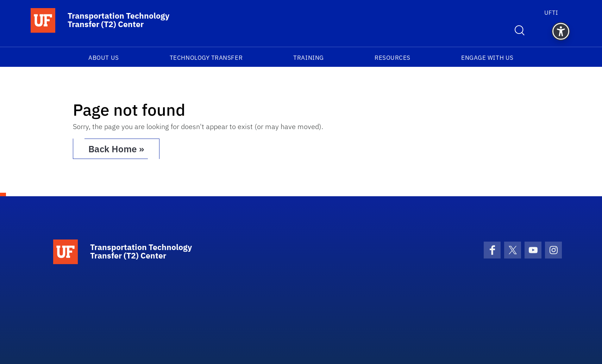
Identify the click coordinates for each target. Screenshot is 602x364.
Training (308, 58)
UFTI (551, 13)
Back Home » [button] (116, 149)
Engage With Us (487, 58)
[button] (561, 31)
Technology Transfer (206, 58)
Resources (393, 58)
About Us (104, 58)
